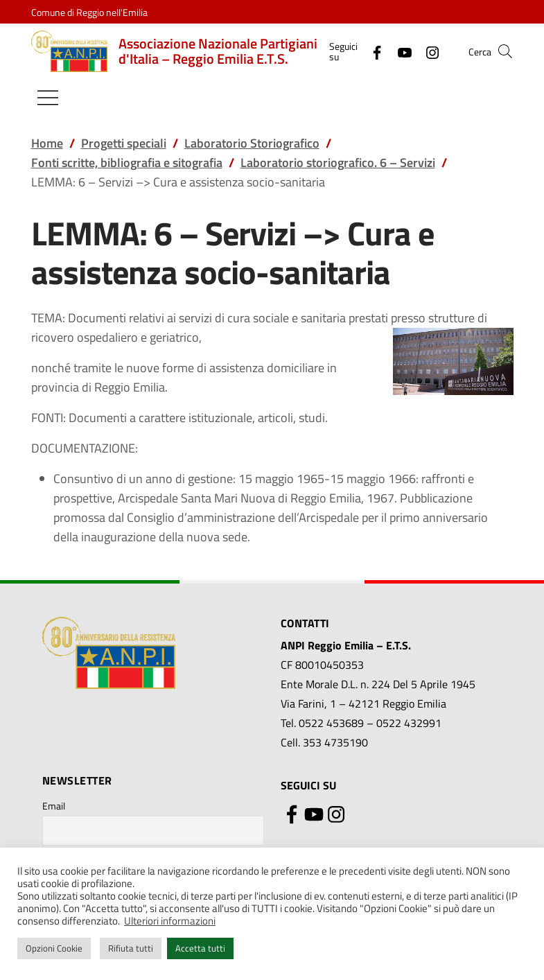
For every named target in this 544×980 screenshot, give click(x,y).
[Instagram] (427, 51)
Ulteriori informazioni (170, 921)
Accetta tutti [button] (200, 948)
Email (54, 806)
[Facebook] (371, 51)
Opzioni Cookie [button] (54, 948)
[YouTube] (399, 51)
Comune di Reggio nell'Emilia (89, 12)
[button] (505, 51)
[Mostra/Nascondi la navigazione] (48, 98)
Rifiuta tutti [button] (131, 948)
